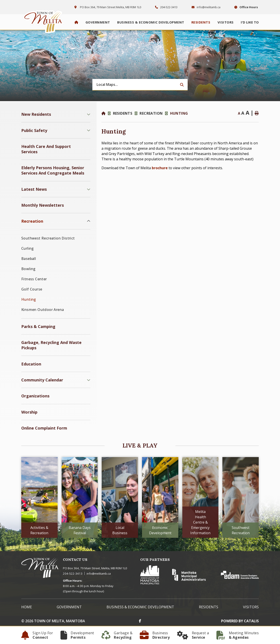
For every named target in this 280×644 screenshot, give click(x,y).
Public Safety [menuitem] (34, 130)
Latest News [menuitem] (34, 189)
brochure (160, 168)
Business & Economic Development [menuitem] (151, 22)
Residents (123, 113)
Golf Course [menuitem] (32, 289)
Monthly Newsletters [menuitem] (43, 205)
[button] (89, 114)
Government (69, 607)
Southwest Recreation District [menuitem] (48, 238)
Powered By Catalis (240, 621)
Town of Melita (45, 21)
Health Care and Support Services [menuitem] (46, 149)
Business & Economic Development (140, 607)
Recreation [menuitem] (32, 221)
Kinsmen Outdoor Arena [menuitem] (43, 310)
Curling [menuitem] (28, 248)
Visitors (251, 607)
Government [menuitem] (98, 22)
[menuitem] (76, 22)
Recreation (151, 113)
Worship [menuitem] (29, 412)
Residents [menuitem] (201, 22)
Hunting (179, 113)
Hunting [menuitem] (29, 299)
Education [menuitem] (31, 364)
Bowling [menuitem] (28, 269)
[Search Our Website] (140, 85)
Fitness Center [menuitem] (34, 279)
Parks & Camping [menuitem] (38, 326)
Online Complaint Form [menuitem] (44, 428)
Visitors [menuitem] (226, 22)
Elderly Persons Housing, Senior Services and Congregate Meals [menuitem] (53, 170)
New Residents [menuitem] (36, 114)
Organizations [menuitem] (35, 396)
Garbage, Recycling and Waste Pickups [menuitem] (51, 345)
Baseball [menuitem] (29, 259)
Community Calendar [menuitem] (42, 380)
